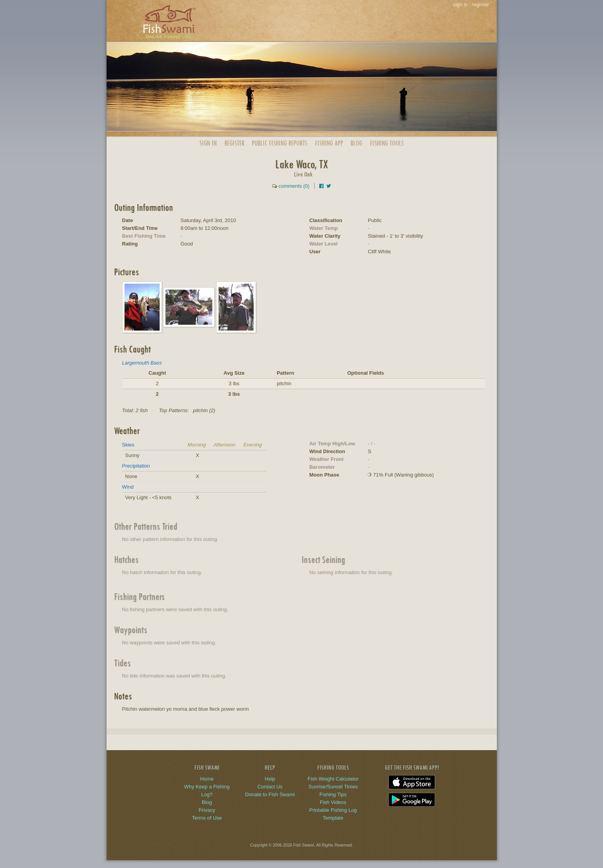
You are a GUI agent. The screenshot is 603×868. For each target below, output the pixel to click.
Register (234, 143)
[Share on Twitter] (329, 186)
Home (207, 779)
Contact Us (270, 787)
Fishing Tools (387, 143)
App (329, 143)
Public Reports (279, 143)
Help (270, 779)
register (480, 4)
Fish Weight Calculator (333, 779)
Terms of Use (207, 818)
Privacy (207, 810)
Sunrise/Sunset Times (333, 787)
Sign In (208, 143)
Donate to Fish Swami (270, 794)
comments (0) (294, 186)
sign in (461, 4)
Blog (356, 143)
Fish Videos (333, 802)
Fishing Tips (333, 794)
